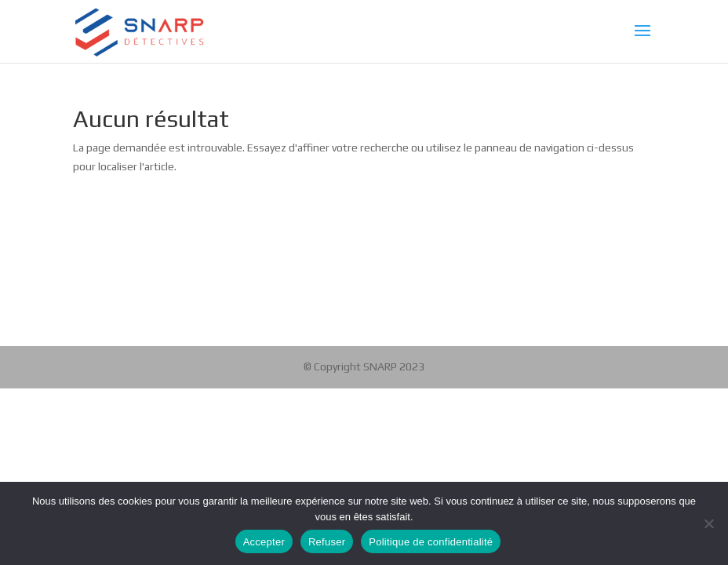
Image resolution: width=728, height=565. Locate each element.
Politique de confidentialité (431, 542)
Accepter (264, 542)
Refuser (327, 542)
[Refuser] (708, 523)
